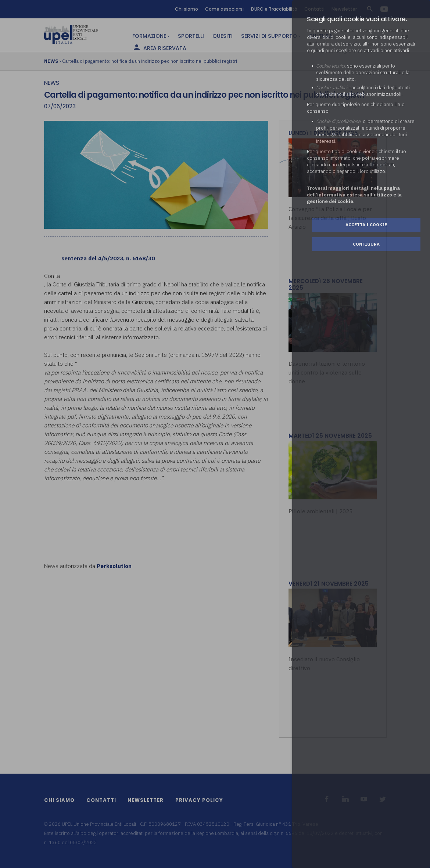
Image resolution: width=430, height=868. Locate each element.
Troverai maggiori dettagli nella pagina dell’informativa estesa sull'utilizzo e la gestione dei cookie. (354, 195)
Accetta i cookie (366, 225)
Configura (366, 244)
